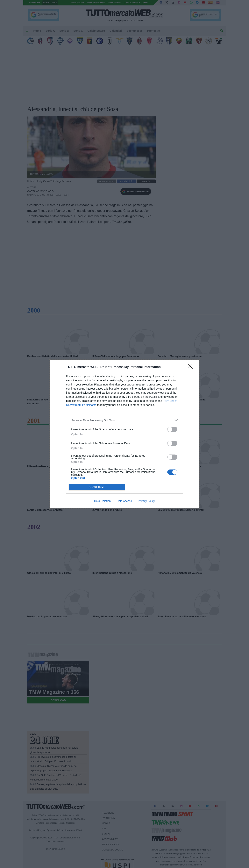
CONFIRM (97, 487)
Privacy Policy (146, 501)
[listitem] (125, 420)
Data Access (124, 501)
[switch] (172, 429)
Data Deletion (102, 501)
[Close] (191, 367)
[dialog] (124, 434)
